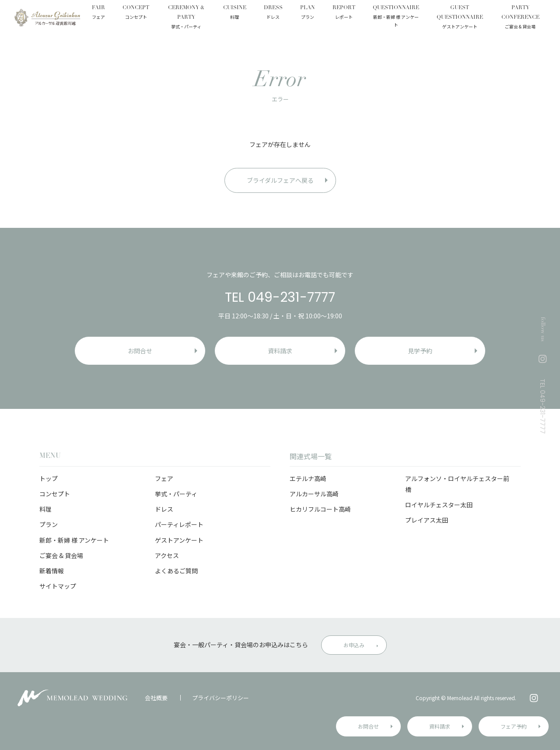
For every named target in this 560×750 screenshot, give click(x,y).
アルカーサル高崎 (314, 494)
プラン (49, 524)
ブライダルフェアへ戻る (280, 180)
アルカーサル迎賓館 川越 (47, 17)
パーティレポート (179, 524)
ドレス (164, 509)
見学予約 (420, 351)
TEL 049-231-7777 (280, 297)
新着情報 (52, 571)
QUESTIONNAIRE (396, 17)
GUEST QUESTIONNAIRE (460, 18)
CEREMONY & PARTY (186, 18)
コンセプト (55, 494)
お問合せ (368, 726)
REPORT (344, 13)
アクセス (167, 555)
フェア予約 (514, 726)
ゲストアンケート (179, 540)
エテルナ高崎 (308, 478)
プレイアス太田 (427, 520)
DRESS (273, 13)
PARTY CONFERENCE (520, 18)
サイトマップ (58, 586)
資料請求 (440, 726)
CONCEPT (136, 13)
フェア (164, 478)
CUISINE (235, 13)
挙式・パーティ (176, 494)
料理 (45, 509)
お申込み (354, 645)
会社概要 (156, 698)
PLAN (308, 13)
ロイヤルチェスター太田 (439, 505)
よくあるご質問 (176, 571)
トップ (49, 478)
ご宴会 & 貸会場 (61, 555)
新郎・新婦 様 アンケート (74, 540)
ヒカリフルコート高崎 (320, 509)
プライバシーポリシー (220, 698)
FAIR (98, 13)
